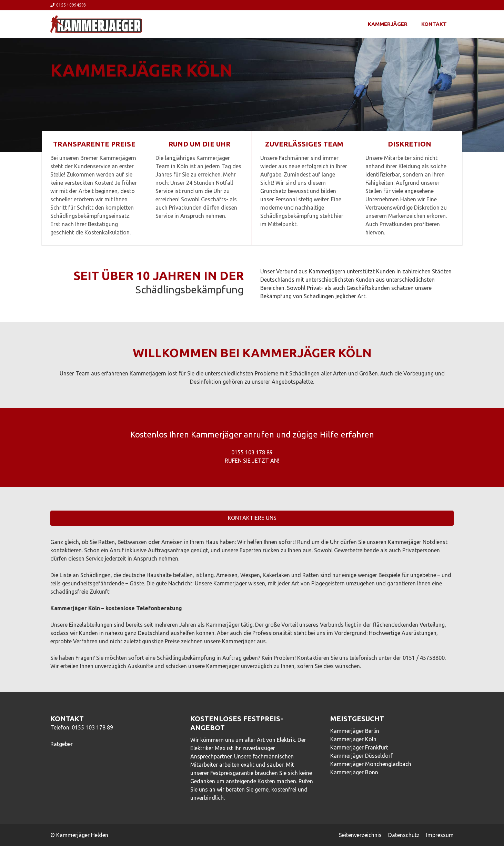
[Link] (96, 24)
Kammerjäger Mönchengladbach (371, 764)
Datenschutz (404, 835)
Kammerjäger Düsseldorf (361, 756)
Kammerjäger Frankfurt (359, 747)
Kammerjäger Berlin (355, 731)
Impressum (440, 835)
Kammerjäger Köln (353, 739)
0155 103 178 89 (92, 727)
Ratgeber (62, 744)
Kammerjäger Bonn (354, 772)
